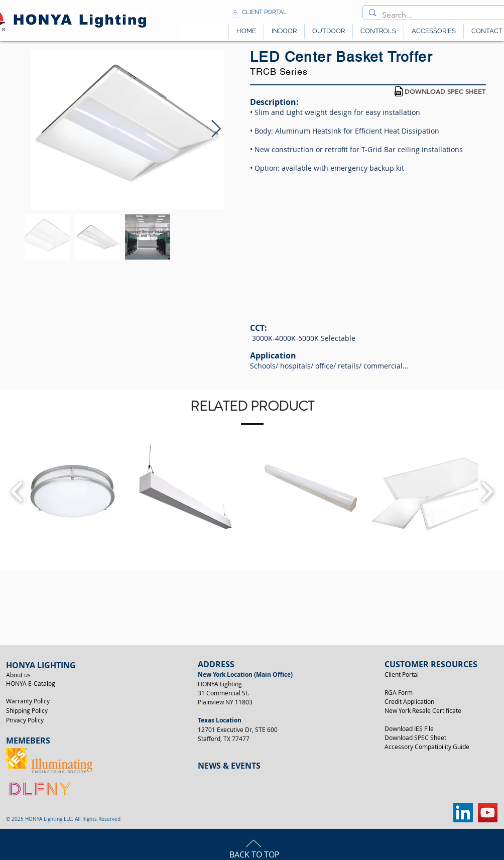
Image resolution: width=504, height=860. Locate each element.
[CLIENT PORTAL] (264, 12)
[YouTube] (488, 813)
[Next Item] (216, 129)
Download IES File (409, 728)
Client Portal (402, 674)
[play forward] (487, 491)
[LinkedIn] (463, 813)
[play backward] (17, 491)
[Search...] (435, 15)
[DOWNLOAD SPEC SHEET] (445, 91)
